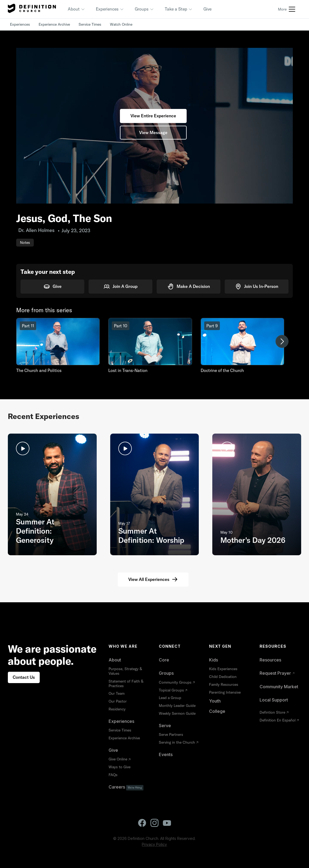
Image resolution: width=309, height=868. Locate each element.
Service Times (90, 24)
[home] (32, 9)
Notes (25, 242)
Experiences (20, 24)
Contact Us (24, 677)
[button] (76, 9)
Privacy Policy (154, 844)
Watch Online (121, 24)
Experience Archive (54, 24)
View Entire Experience (153, 116)
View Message (153, 132)
